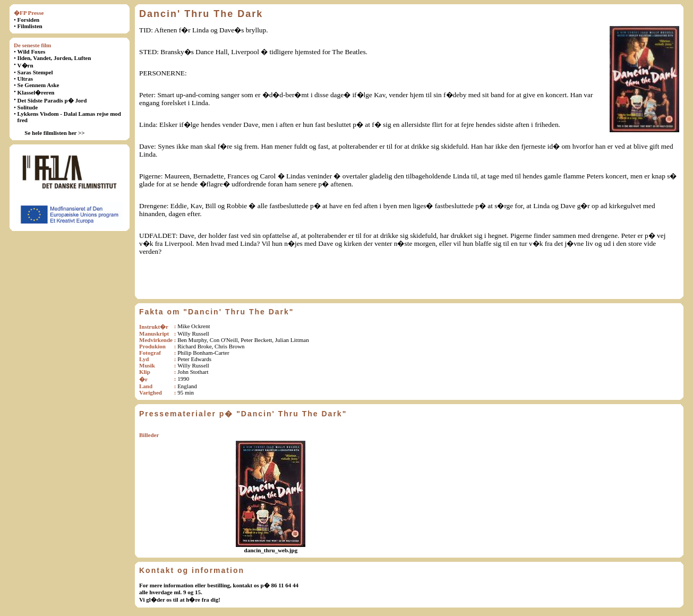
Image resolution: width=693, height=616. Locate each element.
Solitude (28, 107)
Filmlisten (30, 26)
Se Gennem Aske (38, 85)
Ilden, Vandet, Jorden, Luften (54, 58)
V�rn (25, 65)
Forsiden (29, 20)
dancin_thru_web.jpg (271, 550)
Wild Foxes (32, 52)
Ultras (25, 79)
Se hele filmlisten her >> (54, 133)
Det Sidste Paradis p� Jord (52, 100)
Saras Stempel (35, 72)
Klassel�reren (36, 92)
